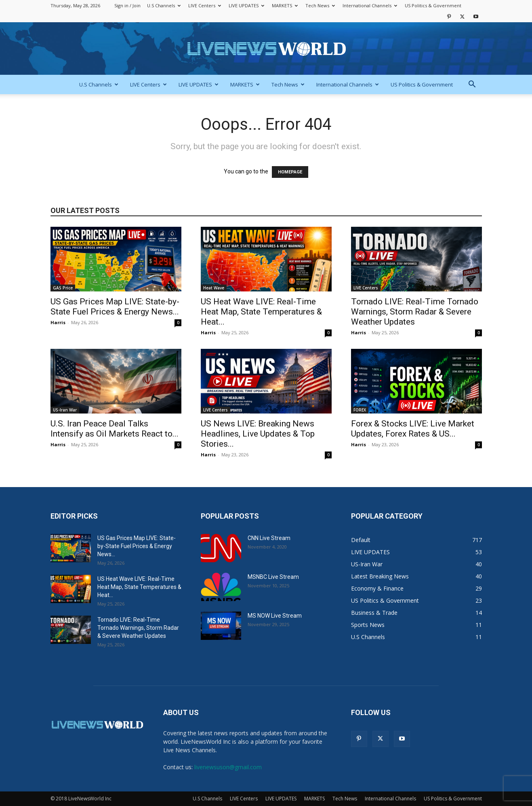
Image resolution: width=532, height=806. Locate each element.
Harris (58, 322)
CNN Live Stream (269, 538)
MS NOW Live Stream (275, 616)
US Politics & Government (433, 5)
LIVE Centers (205, 5)
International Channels (370, 5)
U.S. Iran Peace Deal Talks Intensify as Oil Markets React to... (115, 429)
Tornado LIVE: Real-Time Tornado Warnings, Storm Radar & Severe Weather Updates (415, 312)
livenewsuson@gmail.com (228, 767)
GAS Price (63, 288)
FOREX (360, 410)
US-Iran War (65, 410)
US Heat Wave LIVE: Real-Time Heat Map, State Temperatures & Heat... (261, 312)
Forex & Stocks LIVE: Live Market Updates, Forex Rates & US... (413, 429)
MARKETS (285, 5)
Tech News (320, 5)
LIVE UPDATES (246, 5)
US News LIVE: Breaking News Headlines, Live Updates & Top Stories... (258, 434)
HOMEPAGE (290, 172)
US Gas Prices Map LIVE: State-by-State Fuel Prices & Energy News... (115, 307)
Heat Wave (214, 288)
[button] (472, 85)
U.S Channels (164, 5)
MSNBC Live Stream (273, 577)
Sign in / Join (127, 5)
